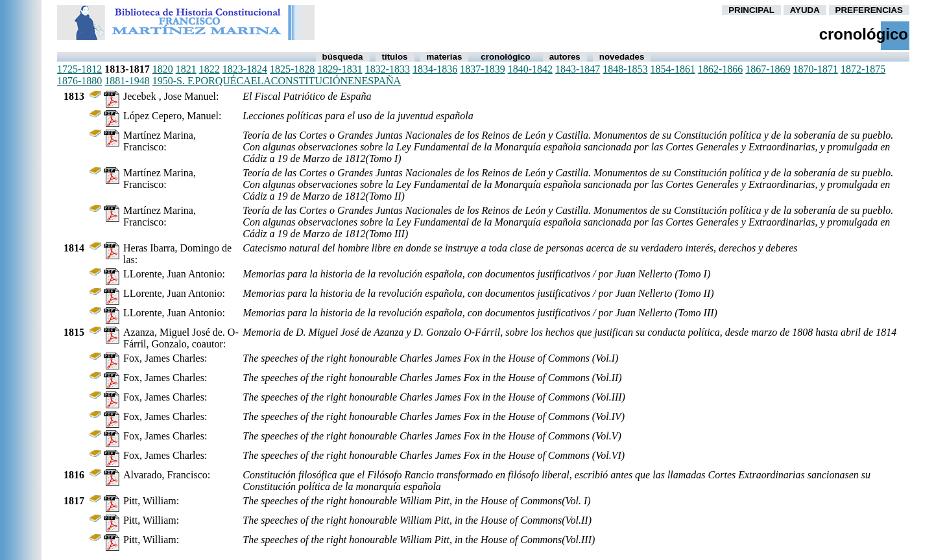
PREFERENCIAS (869, 10)
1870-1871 (816, 69)
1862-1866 (720, 69)
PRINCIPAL (751, 10)
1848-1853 (625, 69)
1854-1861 (673, 69)
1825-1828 (292, 69)
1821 (186, 69)
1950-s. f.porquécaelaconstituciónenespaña (277, 81)
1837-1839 (482, 69)
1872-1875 (863, 69)
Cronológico (505, 57)
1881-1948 (127, 81)
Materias (445, 57)
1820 (163, 69)
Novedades (622, 57)
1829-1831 (340, 69)
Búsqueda (343, 57)
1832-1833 (388, 69)
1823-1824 (245, 69)
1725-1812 (79, 69)
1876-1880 (79, 81)
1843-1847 (578, 69)
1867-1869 (768, 69)
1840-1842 (530, 69)
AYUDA (805, 10)
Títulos (395, 57)
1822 (210, 69)
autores (565, 57)
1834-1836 (435, 69)
